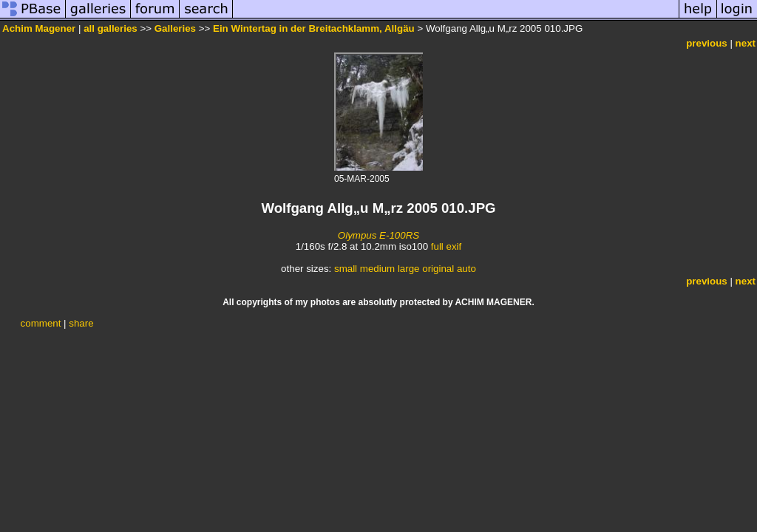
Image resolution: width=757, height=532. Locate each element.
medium (377, 269)
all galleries (111, 28)
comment (41, 323)
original (438, 269)
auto (466, 269)
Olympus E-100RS (378, 235)
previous (707, 43)
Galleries (175, 28)
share (81, 323)
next (746, 43)
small (346, 269)
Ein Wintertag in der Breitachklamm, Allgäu (314, 28)
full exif (446, 246)
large (409, 269)
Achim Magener (39, 28)
